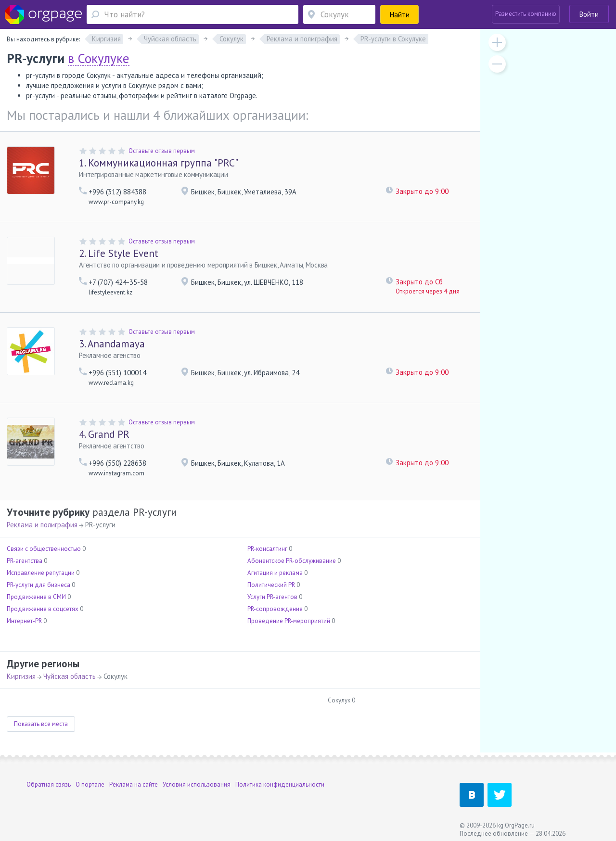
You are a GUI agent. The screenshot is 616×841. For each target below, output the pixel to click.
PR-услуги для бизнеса (38, 585)
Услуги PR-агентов (272, 597)
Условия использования (197, 784)
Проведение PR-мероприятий (289, 621)
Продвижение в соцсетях (43, 609)
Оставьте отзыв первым (162, 151)
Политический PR (271, 585)
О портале (90, 784)
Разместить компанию (526, 14)
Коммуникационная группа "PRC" (159, 163)
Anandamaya (112, 344)
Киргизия (21, 676)
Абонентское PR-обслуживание (292, 561)
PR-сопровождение (275, 609)
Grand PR (104, 434)
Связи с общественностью (44, 549)
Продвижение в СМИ (36, 597)
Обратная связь (49, 784)
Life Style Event (119, 253)
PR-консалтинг (267, 549)
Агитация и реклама (275, 573)
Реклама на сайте (134, 784)
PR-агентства (25, 561)
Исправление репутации (41, 573)
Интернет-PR (24, 621)
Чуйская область (70, 676)
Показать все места (41, 724)
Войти (589, 14)
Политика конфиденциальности (280, 784)
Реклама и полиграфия (42, 525)
